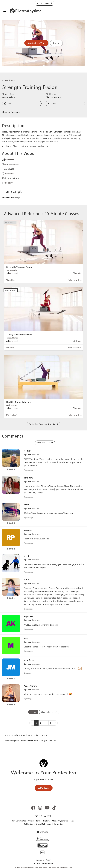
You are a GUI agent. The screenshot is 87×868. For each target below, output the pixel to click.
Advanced (10, 160)
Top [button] (33, 712)
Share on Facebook (11, 112)
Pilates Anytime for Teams (63, 821)
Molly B (27, 451)
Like (8, 103)
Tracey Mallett (9, 97)
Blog (47, 816)
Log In (14, 740)
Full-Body (8, 183)
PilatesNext (10, 173)
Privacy (31, 821)
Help (39, 816)
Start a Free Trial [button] (36, 43)
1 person (28, 454)
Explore (46, 821)
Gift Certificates (19, 821)
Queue (52, 103)
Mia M (26, 580)
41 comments (54, 97)
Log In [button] (56, 43)
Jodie (26, 505)
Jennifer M (29, 660)
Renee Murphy (30, 686)
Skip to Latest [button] (45, 443)
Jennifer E (29, 478)
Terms (39, 821)
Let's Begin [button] (44, 788)
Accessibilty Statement (43, 863)
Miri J (26, 556)
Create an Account (28, 740)
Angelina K (29, 616)
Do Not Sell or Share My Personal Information (43, 824)
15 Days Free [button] (45, 3)
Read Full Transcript (11, 197)
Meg (26, 638)
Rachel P (28, 530)
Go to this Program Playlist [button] (43, 424)
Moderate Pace (12, 164)
